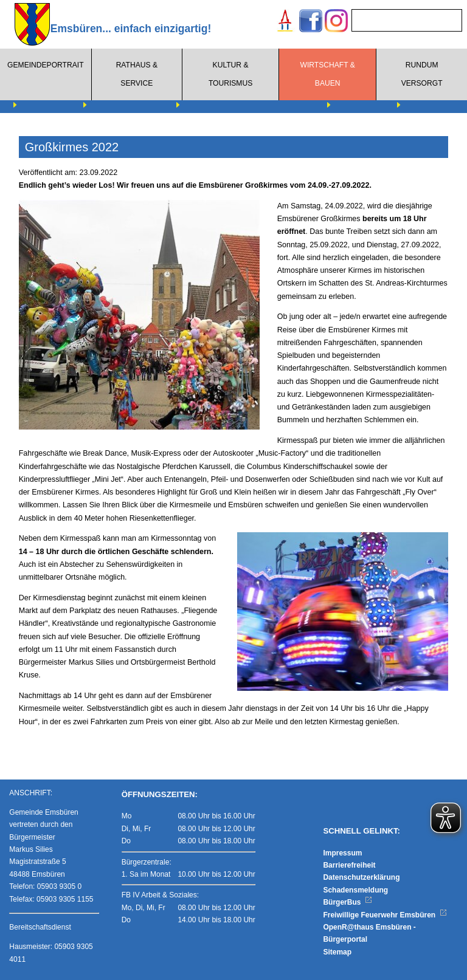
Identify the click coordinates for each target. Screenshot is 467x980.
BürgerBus (348, 902)
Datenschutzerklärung (361, 877)
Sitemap (337, 952)
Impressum (342, 853)
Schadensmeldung (355, 890)
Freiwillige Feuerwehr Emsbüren (385, 915)
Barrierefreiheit (349, 865)
